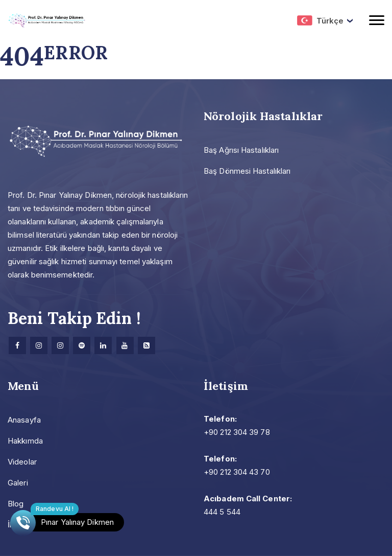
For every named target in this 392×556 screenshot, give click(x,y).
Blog (16, 504)
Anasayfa (24, 420)
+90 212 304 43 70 (237, 472)
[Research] (146, 345)
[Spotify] (82, 345)
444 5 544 (222, 512)
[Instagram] (39, 345)
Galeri (18, 483)
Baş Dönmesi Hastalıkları (247, 171)
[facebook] (17, 345)
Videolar (22, 462)
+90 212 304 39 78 (237, 432)
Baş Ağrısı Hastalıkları (241, 150)
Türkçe (320, 20)
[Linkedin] (103, 345)
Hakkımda (25, 441)
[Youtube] (125, 345)
